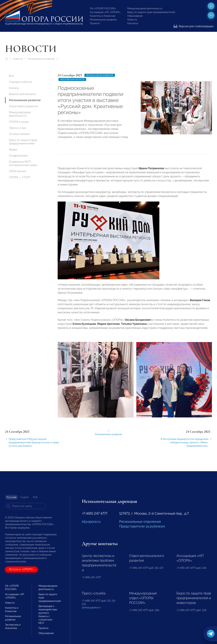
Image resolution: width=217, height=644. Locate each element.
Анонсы (14, 88)
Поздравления (18, 156)
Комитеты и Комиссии (102, 16)
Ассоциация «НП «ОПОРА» (105, 12)
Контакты (133, 23)
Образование (135, 16)
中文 (35, 497)
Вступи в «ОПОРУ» (21, 569)
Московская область (72, 79)
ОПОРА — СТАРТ (20, 177)
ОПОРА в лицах (19, 122)
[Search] (25, 506)
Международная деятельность (145, 8)
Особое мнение (19, 134)
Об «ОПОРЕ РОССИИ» (103, 8)
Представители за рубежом (142, 526)
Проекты (95, 23)
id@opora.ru (91, 522)
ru (211, 15)
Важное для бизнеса (22, 94)
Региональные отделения (140, 522)
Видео (13, 150)
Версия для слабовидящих (194, 26)
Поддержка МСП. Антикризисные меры (23, 163)
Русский (12, 497)
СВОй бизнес (18, 171)
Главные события (20, 82)
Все (11, 76)
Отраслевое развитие (23, 106)
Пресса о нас (18, 128)
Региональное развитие (103, 20)
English (25, 497)
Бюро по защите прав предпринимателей (151, 12)
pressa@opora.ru (91, 607)
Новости (132, 20)
